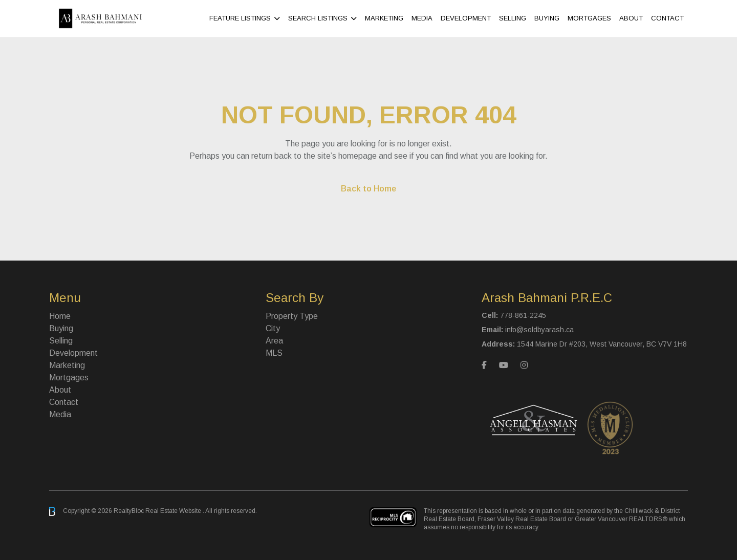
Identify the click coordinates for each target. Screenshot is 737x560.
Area (274, 341)
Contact (667, 18)
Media (422, 18)
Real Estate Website (174, 511)
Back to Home (368, 189)
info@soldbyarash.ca (539, 330)
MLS (274, 353)
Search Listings (318, 18)
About (631, 18)
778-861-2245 (523, 315)
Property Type (292, 316)
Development (466, 18)
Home (60, 316)
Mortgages (589, 18)
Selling (513, 18)
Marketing (384, 18)
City (273, 328)
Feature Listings (240, 18)
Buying (547, 18)
